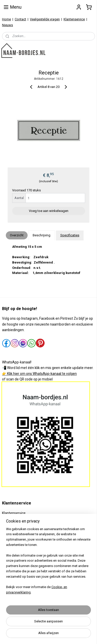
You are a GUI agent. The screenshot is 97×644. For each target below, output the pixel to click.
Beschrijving (42, 235)
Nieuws (7, 25)
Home (6, 19)
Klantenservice (74, 19)
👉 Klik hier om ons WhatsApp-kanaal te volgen (39, 374)
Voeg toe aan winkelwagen (49, 211)
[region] (48, 563)
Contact (20, 19)
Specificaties (70, 235)
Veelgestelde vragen (45, 19)
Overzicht (17, 235)
